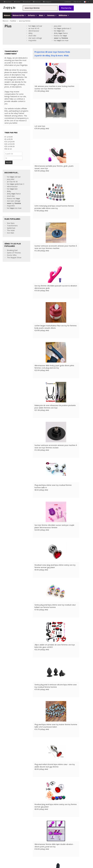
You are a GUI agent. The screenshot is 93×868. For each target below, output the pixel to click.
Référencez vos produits (35, 831)
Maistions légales (24, 846)
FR (3, 848)
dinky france (61, 33)
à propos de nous (32, 824)
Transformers (12, 221)
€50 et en (8, 149)
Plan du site (77, 2)
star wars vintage (35, 38)
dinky (30, 33)
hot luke (59, 31)
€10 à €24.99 (10, 142)
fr (86, 2)
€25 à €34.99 (10, 144)
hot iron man (61, 40)
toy (61, 38)
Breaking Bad (12, 245)
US (16, 848)
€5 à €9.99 (9, 139)
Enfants (32, 15)
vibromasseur (34, 31)
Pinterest (37, 2)
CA (20, 848)
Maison (7, 15)
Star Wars (11, 218)
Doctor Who (12, 250)
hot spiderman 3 (62, 28)
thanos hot (60, 36)
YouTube (8, 2)
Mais (42, 15)
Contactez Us (30, 826)
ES (10, 848)
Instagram (47, 2)
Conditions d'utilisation (10, 846)
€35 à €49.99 (10, 146)
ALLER (9, 157)
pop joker (58, 26)
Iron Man (10, 228)
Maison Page (30, 829)
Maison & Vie (19, 15)
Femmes (52, 15)
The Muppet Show (14, 252)
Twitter (17, 2)
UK (43, 846)
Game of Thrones (14, 248)
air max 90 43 (34, 28)
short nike (32, 36)
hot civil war (35, 26)
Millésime (64, 15)
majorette (32, 40)
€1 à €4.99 (9, 137)
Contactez (68, 2)
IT (13, 848)
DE (7, 848)
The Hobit (11, 225)
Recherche (66, 8)
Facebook (27, 2)
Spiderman (11, 223)
